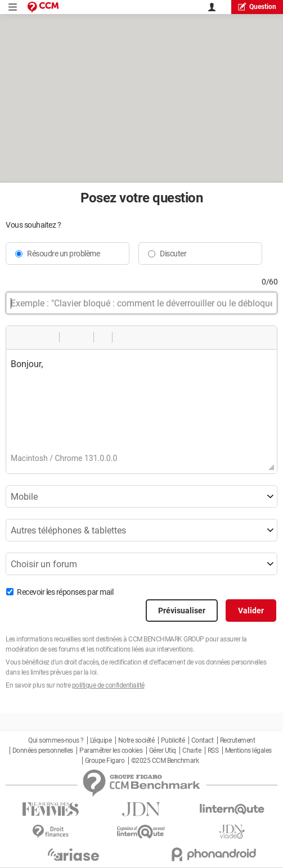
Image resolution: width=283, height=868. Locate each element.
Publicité (173, 740)
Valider (251, 611)
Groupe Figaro (105, 761)
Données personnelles (43, 751)
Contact (203, 740)
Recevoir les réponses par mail (65, 592)
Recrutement (238, 740)
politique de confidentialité (108, 685)
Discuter (173, 254)
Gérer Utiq (163, 751)
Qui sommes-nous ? (56, 740)
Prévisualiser (182, 611)
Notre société (136, 740)
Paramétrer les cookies (111, 751)
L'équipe (101, 740)
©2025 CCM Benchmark (165, 761)
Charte (192, 751)
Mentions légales (248, 751)
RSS (213, 751)
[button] (19, 337)
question (257, 6)
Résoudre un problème (63, 254)
